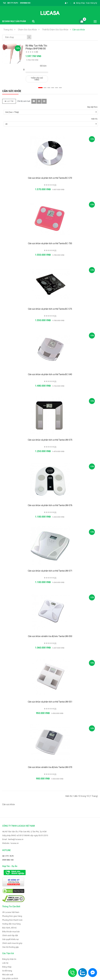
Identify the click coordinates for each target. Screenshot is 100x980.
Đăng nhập (81, 3)
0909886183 (25, 3)
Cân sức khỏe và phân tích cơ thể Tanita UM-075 (50, 440)
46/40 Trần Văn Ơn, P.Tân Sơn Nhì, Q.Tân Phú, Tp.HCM (24, 832)
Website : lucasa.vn (10, 843)
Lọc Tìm (9, 101)
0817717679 (12, 3)
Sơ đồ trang (7, 971)
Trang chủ (8, 30)
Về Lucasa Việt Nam (11, 912)
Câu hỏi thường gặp (11, 947)
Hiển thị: (95, 119)
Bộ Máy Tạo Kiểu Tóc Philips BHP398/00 (36, 47)
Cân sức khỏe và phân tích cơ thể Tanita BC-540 (50, 374)
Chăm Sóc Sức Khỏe (27, 30)
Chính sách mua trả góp (12, 943)
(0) (37, 52)
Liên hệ (5, 963)
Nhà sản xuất (8, 975)
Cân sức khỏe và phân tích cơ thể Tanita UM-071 (50, 571)
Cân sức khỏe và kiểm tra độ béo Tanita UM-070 (50, 767)
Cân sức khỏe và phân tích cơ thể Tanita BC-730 (50, 243)
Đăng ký (94, 3)
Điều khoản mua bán (11, 932)
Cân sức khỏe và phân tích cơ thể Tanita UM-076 (50, 505)
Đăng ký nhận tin (9, 959)
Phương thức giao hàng (12, 916)
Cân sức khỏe (79, 30)
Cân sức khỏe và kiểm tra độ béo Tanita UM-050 (50, 636)
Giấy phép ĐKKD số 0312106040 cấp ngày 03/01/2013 (25, 835)
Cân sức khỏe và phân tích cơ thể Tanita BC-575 (50, 309)
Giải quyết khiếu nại (10, 939)
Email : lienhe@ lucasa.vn (13, 839)
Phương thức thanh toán (12, 920)
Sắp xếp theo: (92, 107)
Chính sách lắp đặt (10, 935)
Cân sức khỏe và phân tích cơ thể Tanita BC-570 (50, 178)
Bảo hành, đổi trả (9, 928)
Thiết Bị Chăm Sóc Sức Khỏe (55, 30)
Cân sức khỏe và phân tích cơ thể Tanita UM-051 (50, 702)
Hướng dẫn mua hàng (11, 924)
